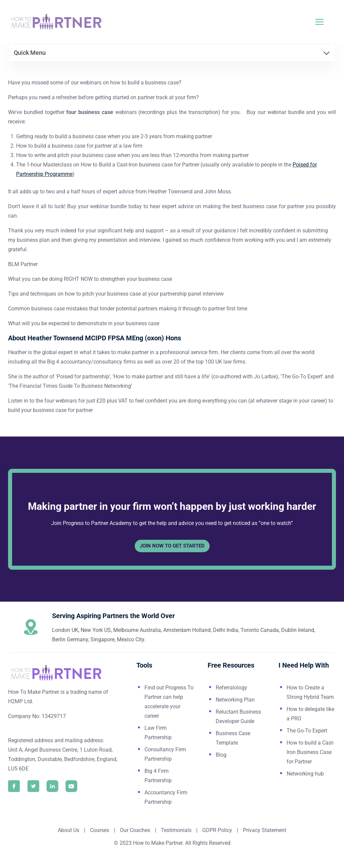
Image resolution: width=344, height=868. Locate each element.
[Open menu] (324, 22)
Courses (100, 830)
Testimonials (177, 830)
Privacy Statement (265, 830)
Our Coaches (135, 830)
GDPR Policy (217, 830)
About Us (69, 830)
